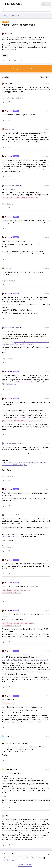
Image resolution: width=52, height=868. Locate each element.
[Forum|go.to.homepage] (14, 4)
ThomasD (8, 268)
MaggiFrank (9, 83)
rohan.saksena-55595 (12, 186)
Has (6, 816)
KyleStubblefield (11, 769)
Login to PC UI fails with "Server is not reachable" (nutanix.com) (25, 660)
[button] (2, 4)
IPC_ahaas (9, 34)
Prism (5, 55)
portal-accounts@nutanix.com (13, 498)
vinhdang (8, 736)
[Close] (49, 854)
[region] (26, 859)
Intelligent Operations (11, 16)
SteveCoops (9, 129)
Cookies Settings (25, 864)
